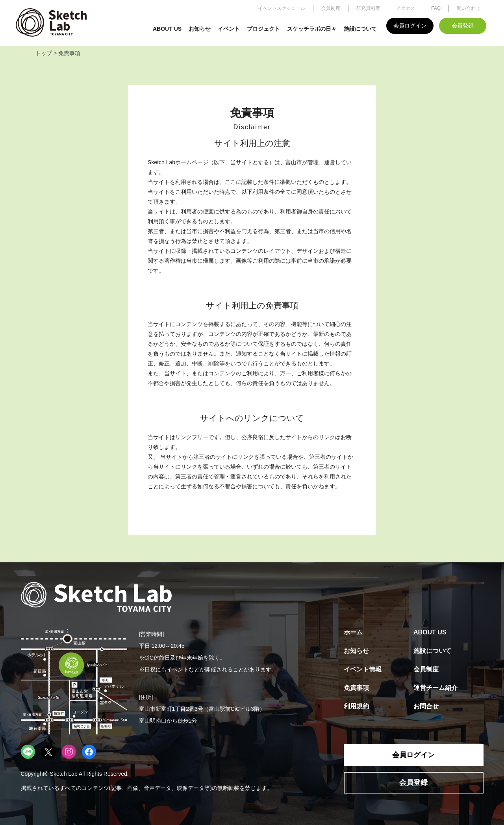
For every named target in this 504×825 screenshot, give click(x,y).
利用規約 (356, 706)
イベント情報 (363, 669)
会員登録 (463, 26)
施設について (360, 29)
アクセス (406, 8)
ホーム (353, 632)
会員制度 (331, 8)
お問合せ (426, 706)
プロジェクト (263, 29)
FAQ (436, 8)
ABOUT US (167, 29)
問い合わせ (469, 8)
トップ (44, 53)
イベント (229, 29)
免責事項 (356, 688)
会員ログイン (410, 26)
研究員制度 (368, 8)
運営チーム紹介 (435, 688)
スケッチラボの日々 (312, 29)
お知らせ (200, 29)
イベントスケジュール (282, 8)
